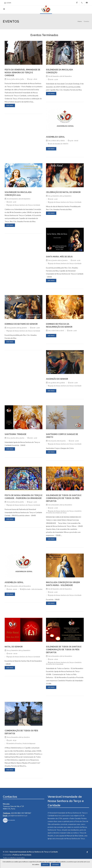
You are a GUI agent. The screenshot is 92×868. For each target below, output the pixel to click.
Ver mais (10, 105)
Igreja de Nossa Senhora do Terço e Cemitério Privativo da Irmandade (64, 663)
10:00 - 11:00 (11, 202)
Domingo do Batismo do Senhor (21, 324)
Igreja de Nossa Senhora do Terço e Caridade (23, 205)
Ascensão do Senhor (57, 379)
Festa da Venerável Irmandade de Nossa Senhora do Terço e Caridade (22, 73)
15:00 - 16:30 (11, 740)
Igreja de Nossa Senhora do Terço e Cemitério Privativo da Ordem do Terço (64, 512)
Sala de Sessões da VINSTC (58, 144)
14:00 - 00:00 (73, 141)
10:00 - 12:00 (53, 79)
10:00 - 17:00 (53, 508)
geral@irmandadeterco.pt (18, 816)
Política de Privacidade (22, 855)
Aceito (45, 865)
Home (80, 21)
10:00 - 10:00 (74, 441)
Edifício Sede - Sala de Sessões (31, 589)
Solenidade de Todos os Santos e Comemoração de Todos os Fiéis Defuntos (64, 650)
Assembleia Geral (55, 137)
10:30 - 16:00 (32, 79)
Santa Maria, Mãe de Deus (59, 257)
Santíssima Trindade (16, 434)
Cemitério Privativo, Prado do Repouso (21, 743)
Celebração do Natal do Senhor (63, 192)
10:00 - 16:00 (53, 659)
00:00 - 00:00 (12, 654)
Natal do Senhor (14, 647)
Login (8, 3)
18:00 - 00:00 (12, 589)
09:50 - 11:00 (32, 502)
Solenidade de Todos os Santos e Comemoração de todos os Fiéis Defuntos (64, 498)
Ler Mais (56, 865)
